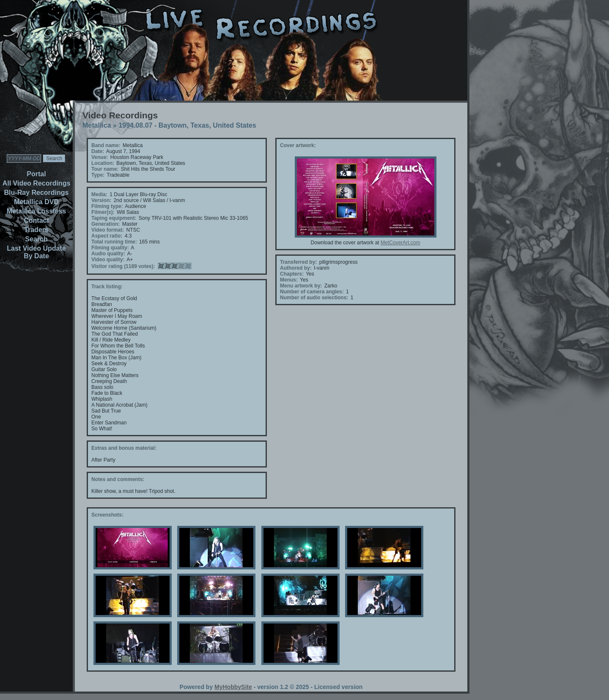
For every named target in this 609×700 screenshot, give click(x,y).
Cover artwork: (298, 145)
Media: (99, 194)
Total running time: (114, 242)
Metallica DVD (36, 202)
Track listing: (107, 287)
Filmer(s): (103, 212)
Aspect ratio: (107, 236)
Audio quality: (108, 254)
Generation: (106, 224)
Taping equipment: (114, 218)
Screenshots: (107, 515)
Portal (36, 174)
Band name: (106, 145)
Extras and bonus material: (124, 448)
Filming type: (107, 206)
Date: (98, 151)
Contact (36, 220)
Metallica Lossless (37, 211)
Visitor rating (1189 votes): (123, 266)
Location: (103, 163)
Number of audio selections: (314, 298)
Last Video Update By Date (36, 252)
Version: (101, 200)
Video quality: (108, 260)
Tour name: (105, 169)
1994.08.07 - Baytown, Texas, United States (187, 125)
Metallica (97, 125)
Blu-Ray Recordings (37, 193)
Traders (36, 230)
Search (36, 239)
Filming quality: (110, 248)
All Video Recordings (37, 183)
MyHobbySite (233, 687)
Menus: (289, 280)
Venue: (100, 157)
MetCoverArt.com (400, 243)
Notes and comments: (118, 479)
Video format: (108, 230)
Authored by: (296, 268)
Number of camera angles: (312, 292)
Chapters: (292, 274)
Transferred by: (298, 262)
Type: (98, 175)
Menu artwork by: (301, 286)
